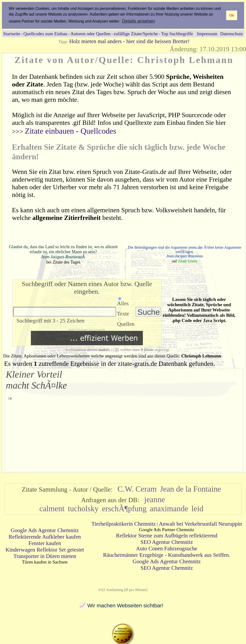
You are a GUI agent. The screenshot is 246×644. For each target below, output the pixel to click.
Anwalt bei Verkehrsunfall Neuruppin (200, 523)
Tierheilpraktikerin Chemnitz (123, 523)
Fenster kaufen (45, 543)
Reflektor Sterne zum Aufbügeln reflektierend (167, 535)
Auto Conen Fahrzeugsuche (167, 548)
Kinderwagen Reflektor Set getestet (45, 549)
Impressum (207, 33)
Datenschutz (232, 33)
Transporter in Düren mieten (45, 556)
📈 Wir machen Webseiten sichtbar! (121, 606)
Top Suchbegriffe (177, 33)
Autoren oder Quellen (90, 33)
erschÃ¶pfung (124, 508)
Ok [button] (232, 15)
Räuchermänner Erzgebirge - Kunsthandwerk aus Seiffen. (167, 555)
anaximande (169, 508)
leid (197, 508)
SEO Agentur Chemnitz (167, 542)
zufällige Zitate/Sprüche (136, 33)
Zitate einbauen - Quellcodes (71, 131)
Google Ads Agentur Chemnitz (45, 530)
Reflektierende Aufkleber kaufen (45, 536)
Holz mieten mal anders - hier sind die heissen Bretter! (129, 41)
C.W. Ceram (137, 489)
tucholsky (83, 508)
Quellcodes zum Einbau (45, 33)
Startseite (12, 33)
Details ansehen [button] (139, 21)
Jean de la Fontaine (191, 489)
